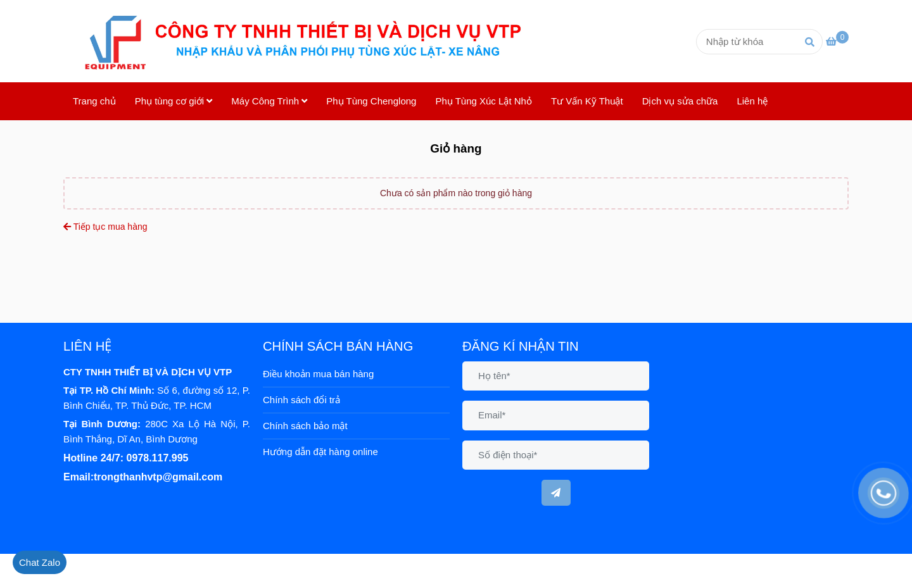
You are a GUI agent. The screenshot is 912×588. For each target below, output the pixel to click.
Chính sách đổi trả (301, 400)
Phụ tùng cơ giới (174, 101)
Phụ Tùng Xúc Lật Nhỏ (483, 101)
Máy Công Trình (269, 101)
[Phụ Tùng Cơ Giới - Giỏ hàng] (311, 41)
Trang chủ (94, 101)
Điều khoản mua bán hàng (318, 374)
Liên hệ (752, 101)
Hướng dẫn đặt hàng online (320, 452)
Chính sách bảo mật (305, 426)
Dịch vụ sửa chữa (680, 101)
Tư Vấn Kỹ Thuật (587, 101)
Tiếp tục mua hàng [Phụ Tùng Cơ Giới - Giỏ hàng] (105, 227)
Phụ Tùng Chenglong (371, 101)
